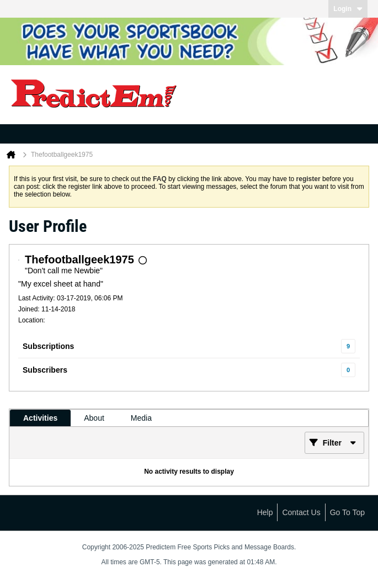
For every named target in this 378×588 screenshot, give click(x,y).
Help (265, 512)
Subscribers (45, 370)
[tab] (40, 418)
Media (141, 418)
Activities (40, 418)
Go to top (347, 512)
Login (348, 9)
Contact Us (301, 512)
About (94, 418)
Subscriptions (48, 346)
